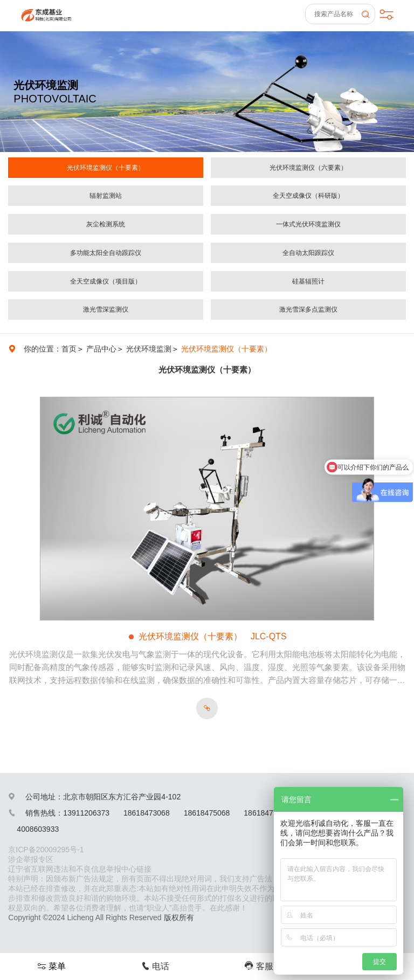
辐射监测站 (106, 196)
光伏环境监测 (149, 349)
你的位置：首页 (50, 349)
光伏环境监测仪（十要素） (106, 168)
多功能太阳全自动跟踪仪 (106, 253)
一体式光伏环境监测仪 (308, 224)
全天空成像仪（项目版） (106, 281)
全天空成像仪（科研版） (308, 196)
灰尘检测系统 (106, 224)
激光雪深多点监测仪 (308, 309)
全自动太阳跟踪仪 (308, 253)
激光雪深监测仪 (106, 309)
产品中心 (101, 349)
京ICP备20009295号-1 (46, 850)
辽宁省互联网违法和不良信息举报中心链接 (80, 869)
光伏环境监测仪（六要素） (308, 168)
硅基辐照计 (308, 281)
